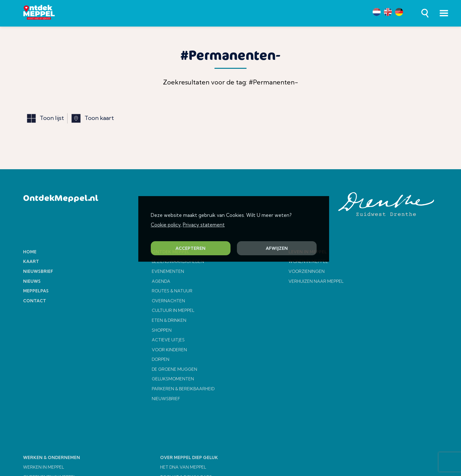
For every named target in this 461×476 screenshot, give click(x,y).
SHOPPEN (162, 330)
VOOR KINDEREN (169, 350)
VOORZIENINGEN (307, 271)
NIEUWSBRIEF (166, 399)
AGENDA (161, 281)
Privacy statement (204, 225)
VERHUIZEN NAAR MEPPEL (316, 281)
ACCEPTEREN (190, 248)
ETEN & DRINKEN (169, 320)
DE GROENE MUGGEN (174, 369)
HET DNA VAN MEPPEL (183, 467)
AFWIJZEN (277, 248)
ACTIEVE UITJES (168, 340)
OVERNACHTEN (168, 301)
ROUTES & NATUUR (172, 291)
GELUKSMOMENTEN (173, 379)
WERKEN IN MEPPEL (44, 467)
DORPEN (161, 359)
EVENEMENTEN (168, 271)
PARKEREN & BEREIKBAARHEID (183, 389)
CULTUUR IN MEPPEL (173, 310)
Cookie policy (166, 225)
